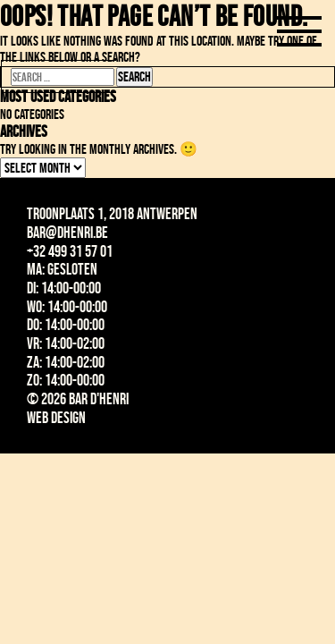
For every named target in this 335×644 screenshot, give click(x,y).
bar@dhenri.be (67, 233)
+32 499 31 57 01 (70, 251)
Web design (56, 418)
